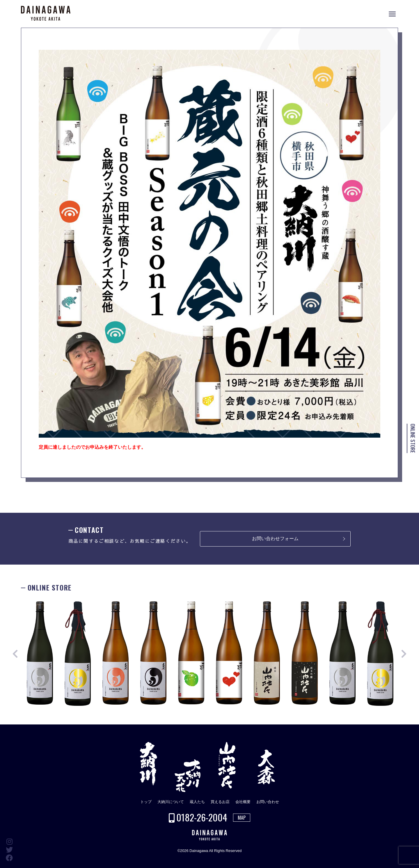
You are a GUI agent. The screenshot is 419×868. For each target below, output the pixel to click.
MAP (242, 818)
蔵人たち (197, 802)
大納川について (171, 802)
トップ (146, 802)
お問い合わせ (268, 802)
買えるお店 (220, 802)
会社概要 (243, 802)
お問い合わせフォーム (275, 539)
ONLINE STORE (413, 438)
